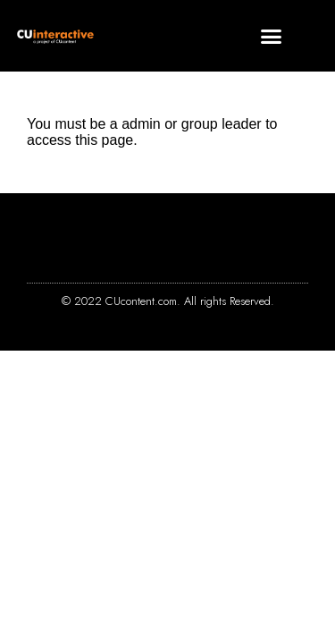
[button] (272, 36)
